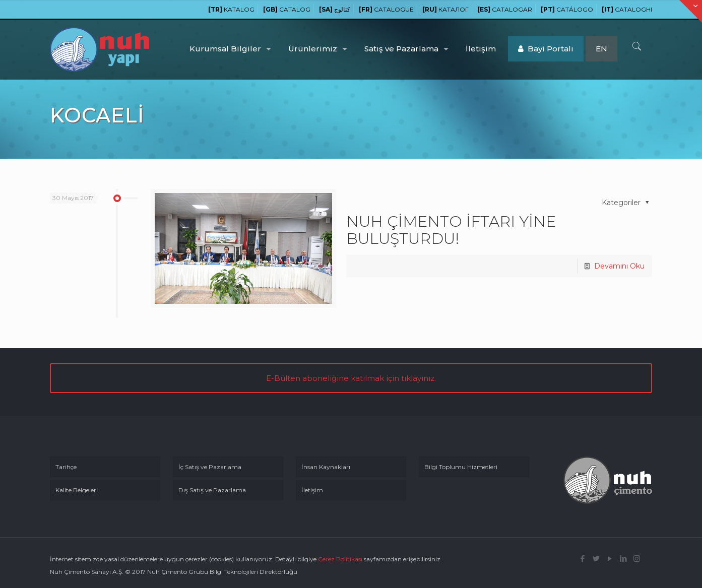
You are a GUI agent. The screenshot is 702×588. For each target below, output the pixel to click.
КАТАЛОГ (445, 9)
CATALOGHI (627, 9)
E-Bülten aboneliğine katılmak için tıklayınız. (351, 378)
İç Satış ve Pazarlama (210, 467)
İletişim (312, 490)
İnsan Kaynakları (326, 467)
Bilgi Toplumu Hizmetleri (461, 467)
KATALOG (231, 9)
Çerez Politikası (340, 559)
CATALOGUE (386, 9)
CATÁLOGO (567, 9)
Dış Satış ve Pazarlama (212, 490)
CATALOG (287, 9)
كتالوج (335, 9)
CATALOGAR (505, 9)
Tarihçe (66, 467)
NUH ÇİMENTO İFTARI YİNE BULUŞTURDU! (451, 230)
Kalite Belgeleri (77, 490)
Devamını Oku (619, 266)
